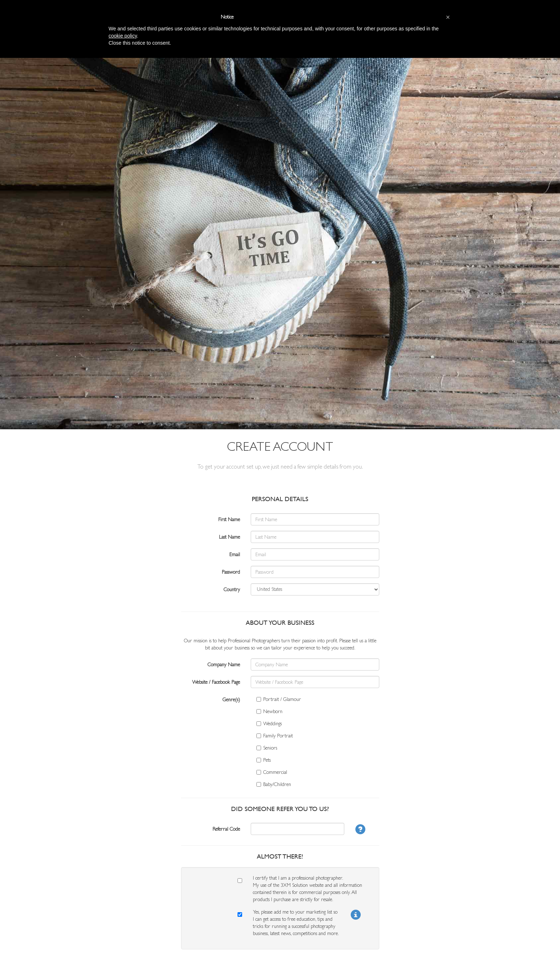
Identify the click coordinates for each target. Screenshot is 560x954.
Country (232, 589)
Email (235, 554)
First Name (229, 519)
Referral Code (226, 829)
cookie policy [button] (123, 36)
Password (231, 572)
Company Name (224, 664)
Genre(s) (231, 700)
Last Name (229, 537)
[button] (448, 17)
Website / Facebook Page (216, 682)
